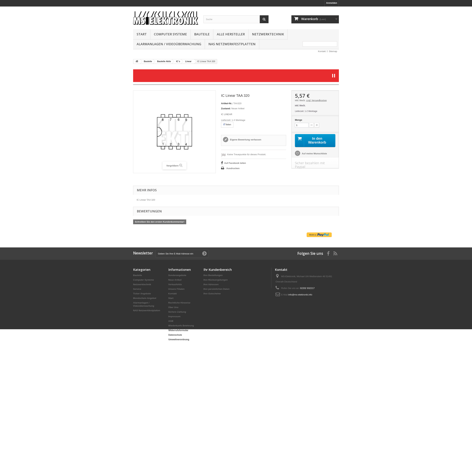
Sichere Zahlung (177, 312)
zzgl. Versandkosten (316, 100)
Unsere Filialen (176, 289)
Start (142, 34)
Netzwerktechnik (268, 34)
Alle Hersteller (231, 34)
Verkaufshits (175, 284)
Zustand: (226, 108)
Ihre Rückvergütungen (216, 280)
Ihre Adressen (211, 284)
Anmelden (332, 3)
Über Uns (173, 307)
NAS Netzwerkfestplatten (232, 44)
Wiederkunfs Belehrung (181, 326)
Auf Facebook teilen (235, 163)
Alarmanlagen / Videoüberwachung (169, 44)
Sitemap (333, 51)
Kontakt (322, 51)
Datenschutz (175, 335)
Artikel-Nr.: (227, 103)
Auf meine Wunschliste (314, 154)
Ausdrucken (233, 168)
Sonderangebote (177, 275)
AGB (171, 321)
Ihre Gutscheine (212, 294)
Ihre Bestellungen (213, 275)
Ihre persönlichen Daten (216, 289)
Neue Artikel (175, 280)
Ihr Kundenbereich (218, 270)
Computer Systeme (170, 34)
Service (137, 289)
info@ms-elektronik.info (300, 295)
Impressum (174, 316)
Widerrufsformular (178, 330)
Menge (299, 120)
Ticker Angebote (142, 294)
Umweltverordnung (179, 339)
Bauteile (202, 34)
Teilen (227, 124)
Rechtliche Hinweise (179, 303)
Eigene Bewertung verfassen (245, 140)
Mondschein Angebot (145, 298)
